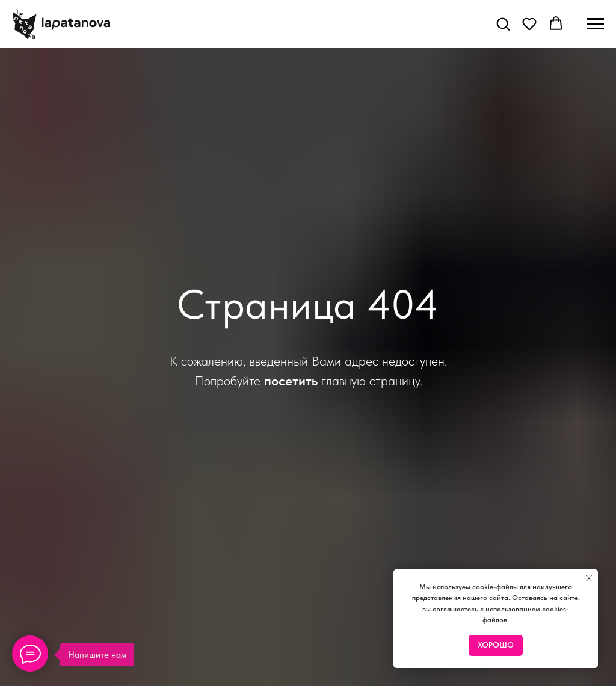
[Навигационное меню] (596, 24)
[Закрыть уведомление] (589, 578)
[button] (503, 23)
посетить (291, 381)
